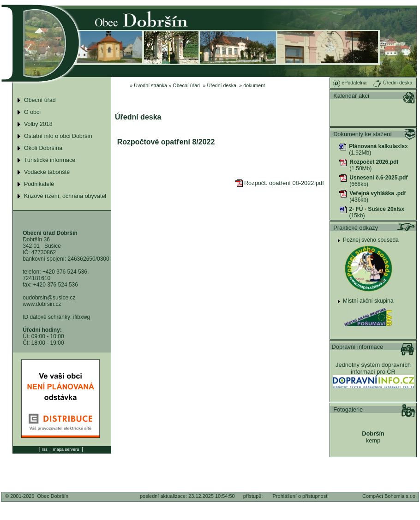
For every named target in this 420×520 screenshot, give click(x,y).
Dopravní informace (358, 347)
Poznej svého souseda (371, 240)
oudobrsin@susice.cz (49, 298)
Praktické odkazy (356, 228)
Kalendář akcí (351, 96)
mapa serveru (66, 449)
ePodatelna (350, 83)
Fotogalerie (348, 409)
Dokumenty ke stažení (363, 134)
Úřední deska (222, 85)
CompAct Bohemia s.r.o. (390, 496)
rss (45, 449)
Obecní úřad (186, 85)
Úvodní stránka (150, 85)
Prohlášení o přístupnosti (301, 496)
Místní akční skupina (368, 301)
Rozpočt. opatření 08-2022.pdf (280, 183)
